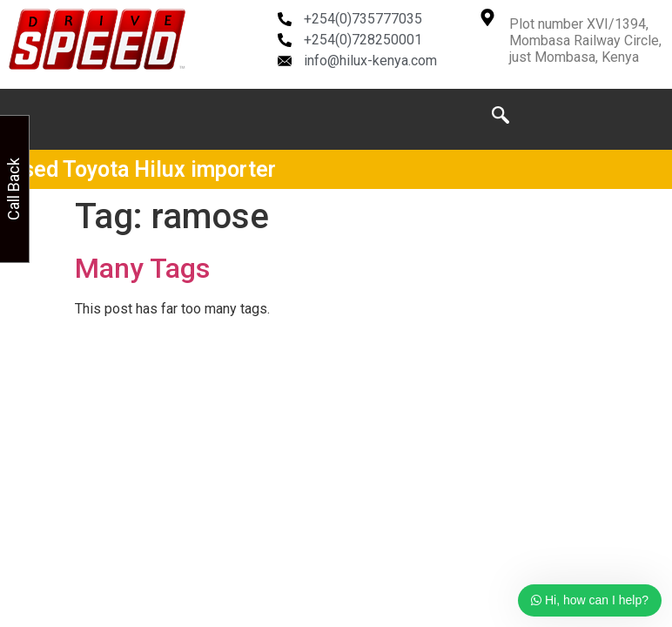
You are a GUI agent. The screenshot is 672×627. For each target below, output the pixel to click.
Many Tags (142, 268)
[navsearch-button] (501, 119)
